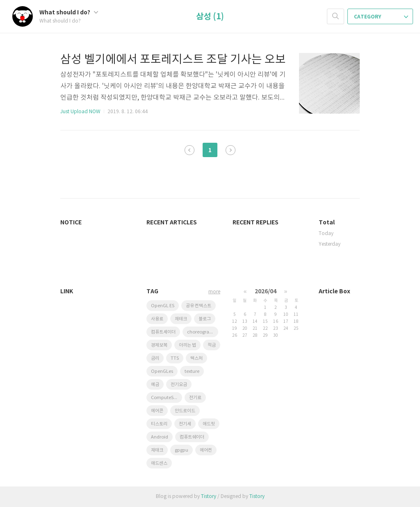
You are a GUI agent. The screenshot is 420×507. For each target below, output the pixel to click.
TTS (175, 358)
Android (160, 437)
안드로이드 (185, 411)
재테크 (181, 319)
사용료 (157, 319)
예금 (155, 385)
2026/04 (266, 291)
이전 (189, 150)
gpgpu (181, 450)
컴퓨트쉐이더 (192, 437)
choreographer (203, 332)
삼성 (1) (210, 17)
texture (192, 371)
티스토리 (159, 424)
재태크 (157, 450)
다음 (231, 150)
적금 (212, 345)
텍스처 (196, 358)
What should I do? (69, 13)
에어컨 (206, 450)
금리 (155, 358)
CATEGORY (381, 17)
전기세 (185, 424)
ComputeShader (167, 398)
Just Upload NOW (80, 112)
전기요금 (179, 385)
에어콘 (157, 411)
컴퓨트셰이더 (163, 332)
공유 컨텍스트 (199, 306)
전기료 (195, 398)
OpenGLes (162, 371)
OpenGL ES (163, 306)
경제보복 (159, 345)
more (214, 292)
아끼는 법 (187, 345)
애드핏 (209, 424)
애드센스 (159, 463)
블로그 (205, 319)
